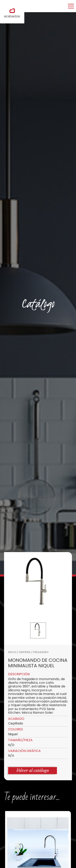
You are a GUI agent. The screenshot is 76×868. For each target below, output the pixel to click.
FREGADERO (41, 652)
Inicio (12, 652)
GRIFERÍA (25, 652)
